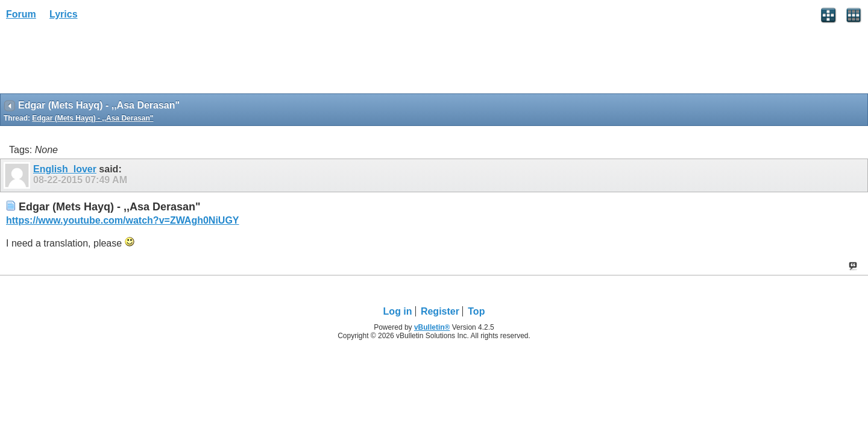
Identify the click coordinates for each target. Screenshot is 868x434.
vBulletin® (432, 327)
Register (440, 311)
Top (476, 311)
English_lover (65, 169)
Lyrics (64, 14)
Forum (21, 14)
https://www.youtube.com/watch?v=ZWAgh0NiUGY (123, 220)
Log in (398, 311)
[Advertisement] (96, 61)
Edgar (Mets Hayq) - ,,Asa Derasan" (93, 118)
